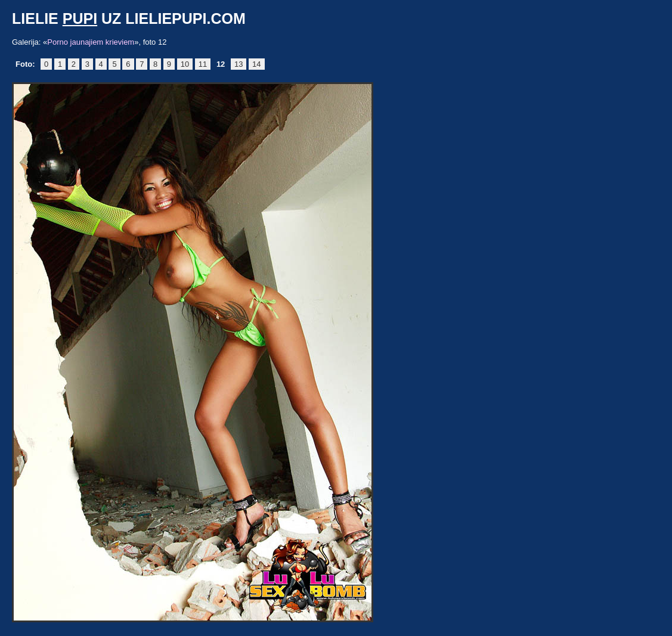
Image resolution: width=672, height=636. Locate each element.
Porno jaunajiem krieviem (91, 42)
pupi (80, 18)
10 (185, 64)
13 (239, 64)
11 (203, 64)
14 (256, 64)
